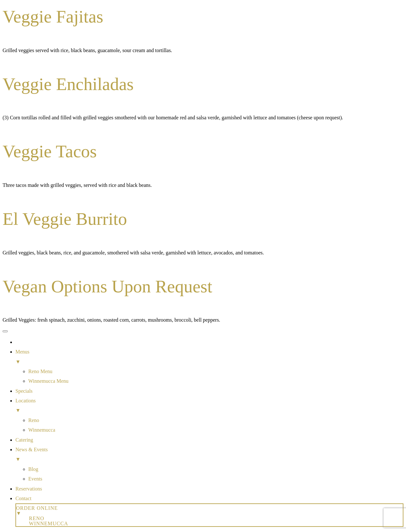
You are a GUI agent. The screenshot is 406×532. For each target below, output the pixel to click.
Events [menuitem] (35, 479)
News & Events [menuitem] (209, 456)
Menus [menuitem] (209, 358)
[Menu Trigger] (5, 331)
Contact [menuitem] (23, 498)
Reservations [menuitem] (29, 489)
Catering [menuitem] (24, 440)
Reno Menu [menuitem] (40, 371)
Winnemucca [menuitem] (42, 430)
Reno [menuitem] (34, 420)
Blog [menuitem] (33, 469)
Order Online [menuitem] (209, 511)
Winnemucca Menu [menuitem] (48, 381)
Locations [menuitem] (209, 407)
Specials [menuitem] (24, 391)
